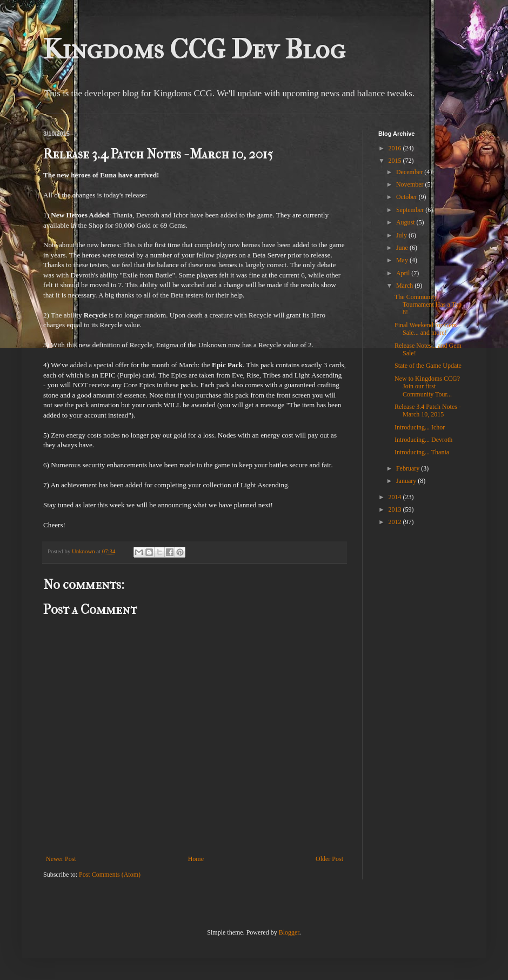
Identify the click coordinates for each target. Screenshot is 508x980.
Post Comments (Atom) (110, 875)
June (403, 248)
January (407, 481)
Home (196, 859)
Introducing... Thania (422, 452)
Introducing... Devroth (423, 440)
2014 (396, 497)
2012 (396, 522)
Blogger (289, 932)
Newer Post (61, 859)
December (410, 172)
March (405, 286)
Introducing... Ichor (420, 427)
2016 (396, 148)
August (406, 222)
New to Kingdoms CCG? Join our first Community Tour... (427, 386)
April (404, 273)
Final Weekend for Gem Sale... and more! (426, 329)
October (407, 197)
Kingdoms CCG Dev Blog (194, 49)
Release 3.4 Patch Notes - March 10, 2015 (428, 410)
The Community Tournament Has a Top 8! (428, 305)
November (411, 184)
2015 (396, 161)
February (409, 468)
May (403, 260)
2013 (396, 509)
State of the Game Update (428, 366)
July (402, 235)
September (411, 210)
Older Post (329, 859)
